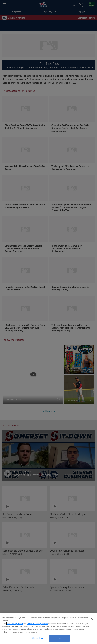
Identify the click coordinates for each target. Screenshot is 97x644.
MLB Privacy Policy (15, 623)
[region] (48, 629)
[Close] (92, 619)
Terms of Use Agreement (37, 623)
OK (59, 638)
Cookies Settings (36, 638)
